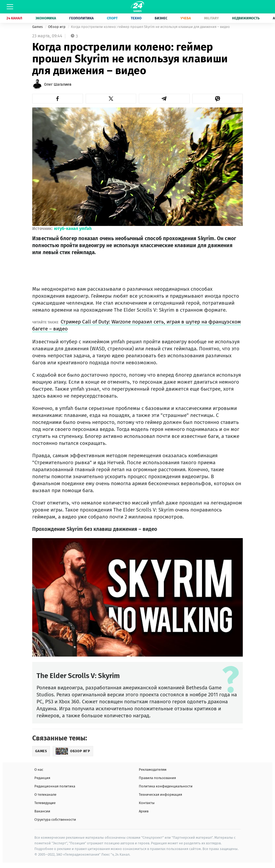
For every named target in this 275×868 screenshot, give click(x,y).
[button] (58, 99)
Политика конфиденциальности (166, 786)
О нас (39, 770)
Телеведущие (45, 803)
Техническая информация (160, 795)
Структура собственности (55, 820)
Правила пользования (157, 778)
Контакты (147, 803)
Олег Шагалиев (58, 84)
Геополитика (82, 18)
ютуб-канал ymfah (73, 228)
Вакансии (42, 811)
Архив (144, 811)
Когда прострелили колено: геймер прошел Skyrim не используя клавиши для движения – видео (150, 27)
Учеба (186, 18)
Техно (136, 18)
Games (38, 27)
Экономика (46, 18)
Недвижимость (246, 18)
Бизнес (161, 18)
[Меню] (10, 7)
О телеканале (45, 795)
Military (211, 18)
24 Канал (14, 18)
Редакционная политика (55, 786)
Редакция (42, 778)
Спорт (112, 18)
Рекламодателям (153, 770)
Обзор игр (57, 27)
